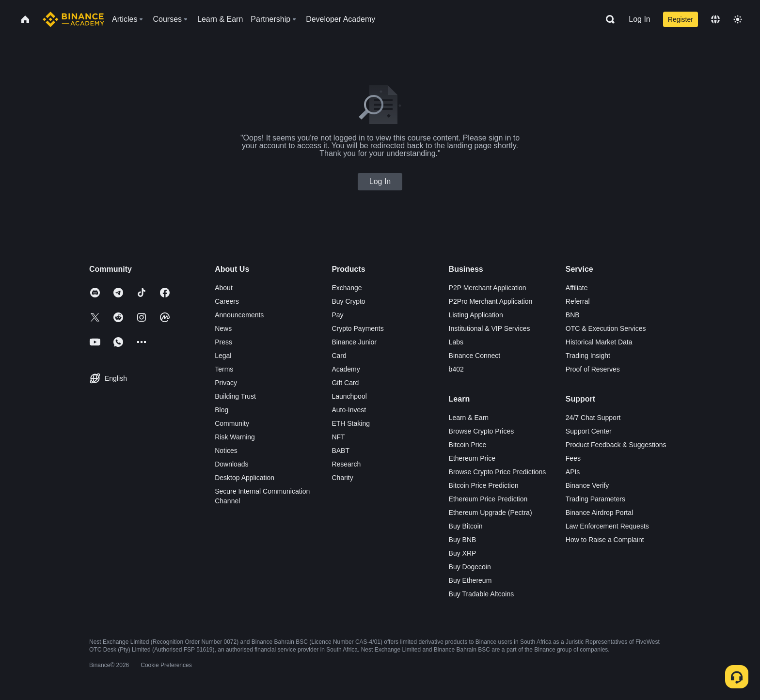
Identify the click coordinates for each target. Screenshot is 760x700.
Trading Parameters (595, 499)
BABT (340, 451)
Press (223, 342)
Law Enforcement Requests (607, 526)
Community (232, 423)
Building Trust (235, 396)
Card (339, 356)
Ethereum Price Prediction (488, 499)
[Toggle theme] (738, 19)
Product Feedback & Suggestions (616, 445)
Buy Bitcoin (466, 526)
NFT (338, 437)
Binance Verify (587, 485)
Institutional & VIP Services (490, 328)
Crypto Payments (357, 328)
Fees (573, 458)
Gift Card (345, 383)
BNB (573, 315)
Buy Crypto (348, 301)
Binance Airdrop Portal (599, 513)
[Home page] (73, 19)
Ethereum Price (472, 458)
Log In (639, 19)
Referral (578, 301)
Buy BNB (463, 540)
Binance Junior (354, 342)
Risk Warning (235, 437)
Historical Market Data (599, 342)
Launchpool (349, 396)
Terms (224, 369)
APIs (573, 472)
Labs (456, 342)
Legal (223, 356)
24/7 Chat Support (593, 418)
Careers (227, 301)
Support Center (589, 431)
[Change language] (715, 19)
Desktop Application (245, 478)
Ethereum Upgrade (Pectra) (491, 513)
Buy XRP (463, 553)
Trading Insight (588, 356)
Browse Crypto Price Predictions (498, 472)
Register (681, 19)
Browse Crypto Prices (482, 431)
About (224, 288)
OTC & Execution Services (606, 328)
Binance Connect (475, 356)
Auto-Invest (349, 410)
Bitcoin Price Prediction (484, 485)
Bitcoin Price (468, 445)
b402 (456, 369)
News (223, 328)
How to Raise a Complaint (605, 540)
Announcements (239, 315)
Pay (337, 315)
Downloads (231, 464)
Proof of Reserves (593, 369)
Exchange (347, 288)
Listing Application (476, 315)
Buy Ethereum (470, 580)
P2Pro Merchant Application (491, 301)
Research (346, 464)
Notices (226, 451)
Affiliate (577, 288)
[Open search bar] (607, 19)
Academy (346, 369)
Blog (222, 410)
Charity (342, 478)
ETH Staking (351, 423)
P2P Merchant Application (488, 288)
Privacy (226, 383)
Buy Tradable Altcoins (482, 594)
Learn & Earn (469, 418)
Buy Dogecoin (470, 567)
